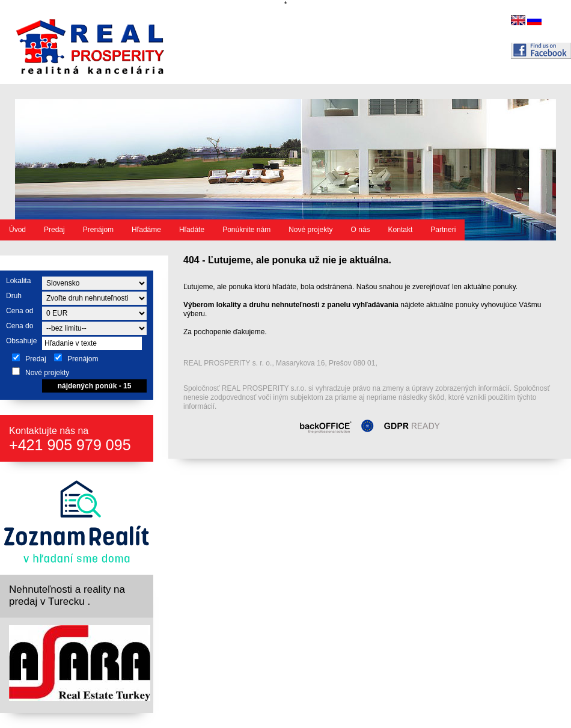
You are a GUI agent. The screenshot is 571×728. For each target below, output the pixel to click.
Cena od (20, 311)
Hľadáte (192, 230)
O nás (361, 230)
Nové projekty (310, 230)
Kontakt (401, 230)
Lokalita (18, 281)
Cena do (20, 326)
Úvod (17, 230)
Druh (14, 296)
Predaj (54, 230)
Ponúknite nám (246, 230)
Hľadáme (146, 230)
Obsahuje (21, 341)
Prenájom (98, 230)
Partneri (443, 230)
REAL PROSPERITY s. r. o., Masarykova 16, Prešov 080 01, (280, 363)
